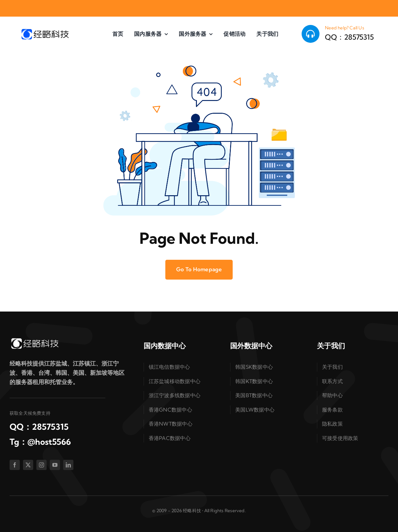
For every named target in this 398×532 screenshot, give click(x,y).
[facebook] (15, 465)
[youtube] (55, 465)
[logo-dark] (45, 31)
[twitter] (28, 465)
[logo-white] (34, 340)
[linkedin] (68, 465)
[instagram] (41, 465)
